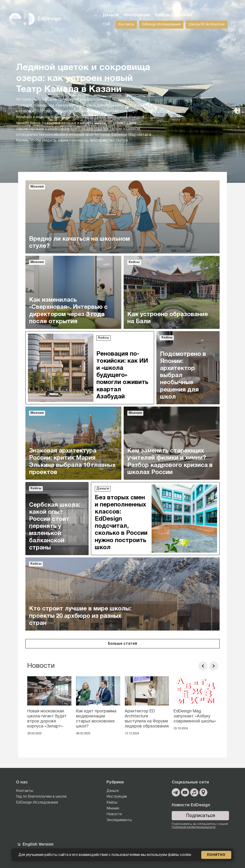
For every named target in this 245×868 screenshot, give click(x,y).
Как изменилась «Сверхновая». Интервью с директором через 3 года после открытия (68, 311)
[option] (49, 707)
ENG (106, 24)
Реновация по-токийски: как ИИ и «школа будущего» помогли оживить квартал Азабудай (122, 375)
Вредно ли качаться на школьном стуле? (79, 243)
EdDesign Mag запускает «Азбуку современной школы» (195, 716)
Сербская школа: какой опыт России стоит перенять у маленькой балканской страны (55, 526)
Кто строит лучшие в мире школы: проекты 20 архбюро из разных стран (80, 616)
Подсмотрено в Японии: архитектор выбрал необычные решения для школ (183, 376)
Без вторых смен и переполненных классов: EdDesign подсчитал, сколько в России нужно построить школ (121, 523)
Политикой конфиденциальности (194, 827)
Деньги (111, 15)
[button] (203, 666)
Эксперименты (119, 820)
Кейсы (162, 15)
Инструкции (137, 15)
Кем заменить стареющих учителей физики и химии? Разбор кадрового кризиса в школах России (170, 462)
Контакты (126, 25)
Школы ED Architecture (207, 25)
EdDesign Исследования (161, 25)
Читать (26, 151)
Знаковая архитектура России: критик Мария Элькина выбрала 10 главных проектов (72, 462)
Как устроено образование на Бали (168, 318)
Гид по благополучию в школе (41, 797)
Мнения (183, 15)
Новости (114, 814)
